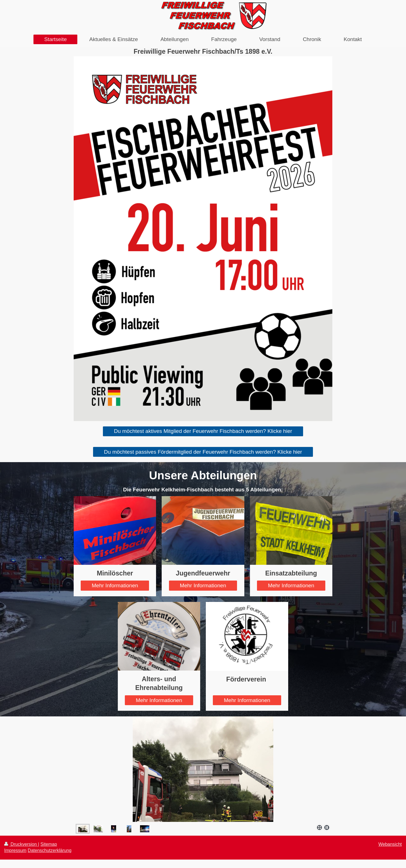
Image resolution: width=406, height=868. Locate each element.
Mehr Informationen (115, 585)
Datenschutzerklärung (50, 850)
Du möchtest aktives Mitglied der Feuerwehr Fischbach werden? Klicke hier (203, 431)
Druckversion (21, 844)
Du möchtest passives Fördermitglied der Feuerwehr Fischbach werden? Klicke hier (203, 452)
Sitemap (49, 844)
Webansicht (390, 844)
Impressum (15, 850)
